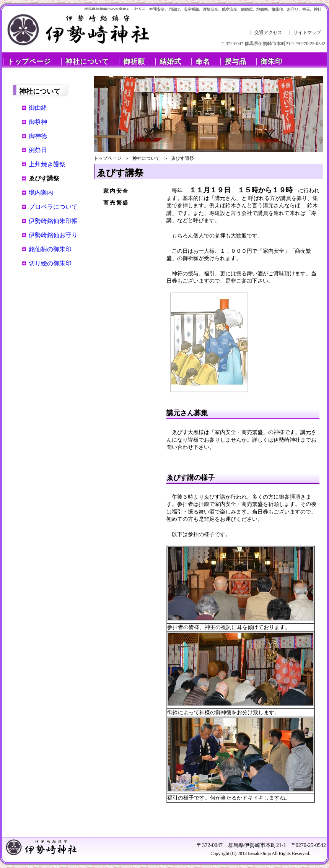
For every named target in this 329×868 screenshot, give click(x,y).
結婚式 (170, 62)
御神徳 (38, 136)
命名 (203, 62)
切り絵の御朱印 (50, 263)
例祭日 (38, 150)
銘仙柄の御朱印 (50, 249)
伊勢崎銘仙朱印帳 (53, 221)
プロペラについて (53, 207)
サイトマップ (307, 33)
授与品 (235, 62)
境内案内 (41, 193)
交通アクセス (268, 33)
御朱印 (271, 62)
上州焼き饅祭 (47, 164)
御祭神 (38, 122)
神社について (87, 62)
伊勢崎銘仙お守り (53, 235)
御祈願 (134, 62)
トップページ (29, 62)
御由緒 (38, 108)
